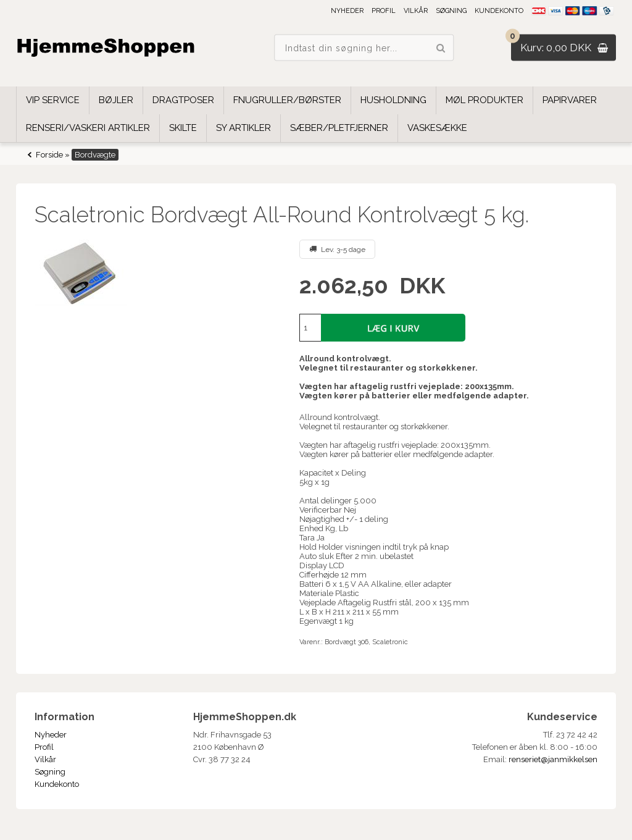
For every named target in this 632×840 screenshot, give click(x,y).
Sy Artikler (243, 128)
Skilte (183, 128)
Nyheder (347, 11)
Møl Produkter (484, 100)
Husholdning (393, 100)
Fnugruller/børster (287, 100)
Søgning (451, 11)
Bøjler (116, 100)
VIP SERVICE (53, 100)
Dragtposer (183, 100)
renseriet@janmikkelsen (553, 759)
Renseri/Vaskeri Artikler (88, 128)
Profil (384, 11)
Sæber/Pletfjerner (339, 128)
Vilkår (416, 11)
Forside (49, 155)
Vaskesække (437, 128)
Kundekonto (499, 11)
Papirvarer (570, 100)
